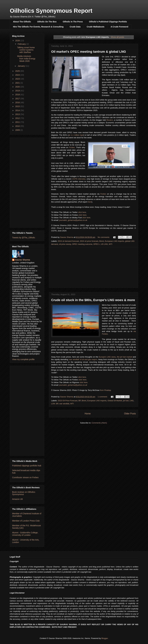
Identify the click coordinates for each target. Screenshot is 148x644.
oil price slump (65, 244)
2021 (18, 83)
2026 (18, 41)
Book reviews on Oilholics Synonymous (24, 493)
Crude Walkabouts (96, 27)
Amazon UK (18, 499)
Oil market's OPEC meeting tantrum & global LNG (89, 52)
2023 (18, 79)
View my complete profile (23, 359)
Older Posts (130, 414)
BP (80, 401)
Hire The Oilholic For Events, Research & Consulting (38, 27)
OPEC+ (97, 244)
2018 (18, 95)
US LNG (104, 244)
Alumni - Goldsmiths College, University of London (25, 534)
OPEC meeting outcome (82, 244)
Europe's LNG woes (107, 357)
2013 (18, 114)
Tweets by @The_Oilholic (24, 238)
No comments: (104, 237)
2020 (18, 87)
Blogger (105, 638)
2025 (18, 71)
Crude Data (75, 27)
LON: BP (55, 404)
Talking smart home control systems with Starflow (26, 50)
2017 (18, 99)
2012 (18, 118)
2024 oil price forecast (89, 241)
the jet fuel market (125, 357)
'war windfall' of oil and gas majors (83, 359)
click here (82, 212)
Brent (102, 241)
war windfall (64, 404)
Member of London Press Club (26, 521)
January (22, 66)
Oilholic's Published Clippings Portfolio (108, 22)
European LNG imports (115, 241)
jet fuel (126, 401)
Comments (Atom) (99, 423)
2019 (18, 91)
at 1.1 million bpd (76, 135)
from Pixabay (105, 390)
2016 (18, 102)
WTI (111, 244)
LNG (132, 401)
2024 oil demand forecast (68, 241)
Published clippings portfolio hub (27, 466)
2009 (18, 130)
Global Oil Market (115, 401)
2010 (18, 126)
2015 (18, 106)
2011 (18, 122)
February (22, 44)
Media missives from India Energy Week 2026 (26, 59)
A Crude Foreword (119, 27)
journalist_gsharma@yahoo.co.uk (73, 220)
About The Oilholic (22, 22)
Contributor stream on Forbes (25, 477)
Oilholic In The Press (73, 22)
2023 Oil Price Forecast (68, 401)
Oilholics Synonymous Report (51, 11)
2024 (18, 75)
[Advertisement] (94, 267)
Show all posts (117, 37)
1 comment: (103, 397)
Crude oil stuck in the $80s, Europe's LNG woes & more (93, 300)
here (90, 202)
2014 (18, 110)
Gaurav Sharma (23, 260)
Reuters (110, 120)
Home (88, 414)
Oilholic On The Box (47, 22)
